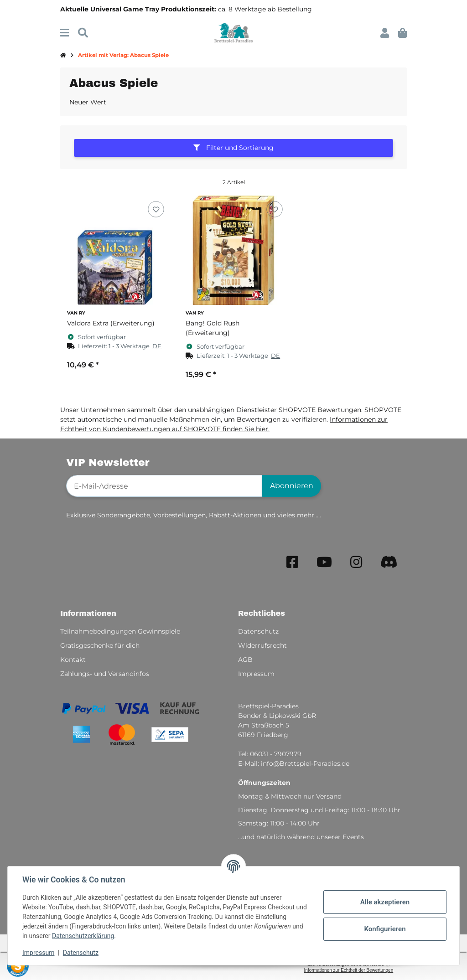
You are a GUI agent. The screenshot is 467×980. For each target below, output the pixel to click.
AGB (245, 660)
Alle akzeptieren (385, 902)
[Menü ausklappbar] (65, 33)
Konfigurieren (385, 929)
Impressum (38, 953)
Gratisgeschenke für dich (100, 645)
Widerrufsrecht (262, 645)
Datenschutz (81, 953)
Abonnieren (292, 486)
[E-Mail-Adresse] (164, 486)
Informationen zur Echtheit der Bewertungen (349, 970)
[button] (385, 33)
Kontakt (73, 660)
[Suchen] (83, 33)
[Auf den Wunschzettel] (156, 209)
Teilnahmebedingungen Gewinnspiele (120, 631)
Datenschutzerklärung (83, 936)
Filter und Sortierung (233, 148)
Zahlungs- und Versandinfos (105, 674)
